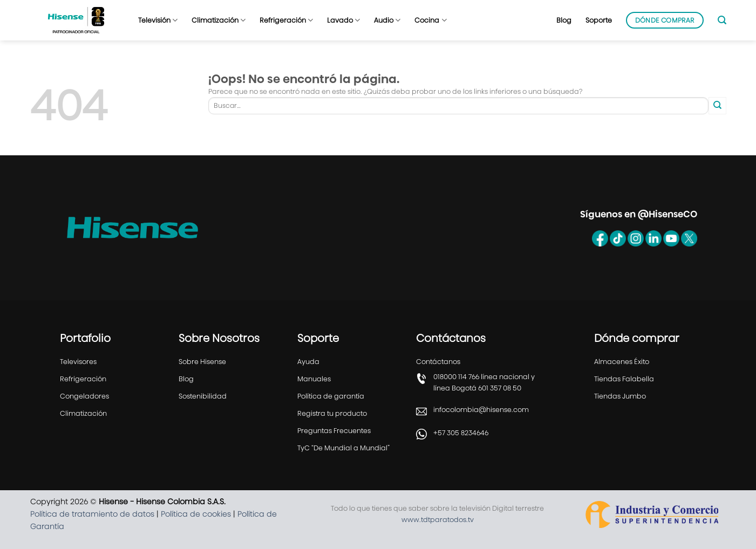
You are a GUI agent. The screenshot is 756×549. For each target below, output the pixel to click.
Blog (564, 20)
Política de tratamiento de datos (92, 514)
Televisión (158, 20)
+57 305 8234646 (461, 433)
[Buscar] (722, 20)
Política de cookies (196, 514)
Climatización (219, 20)
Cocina (430, 20)
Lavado (343, 20)
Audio (387, 20)
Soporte (599, 20)
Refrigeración (286, 20)
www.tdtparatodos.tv (438, 520)
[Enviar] (717, 106)
